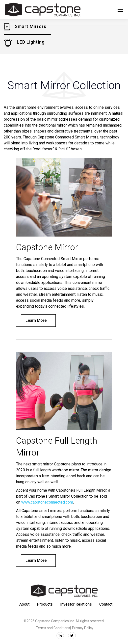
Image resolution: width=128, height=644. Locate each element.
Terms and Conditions (53, 628)
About (24, 604)
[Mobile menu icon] (120, 10)
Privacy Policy (83, 628)
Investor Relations (76, 604)
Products (45, 604)
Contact (106, 604)
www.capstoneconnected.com (47, 502)
